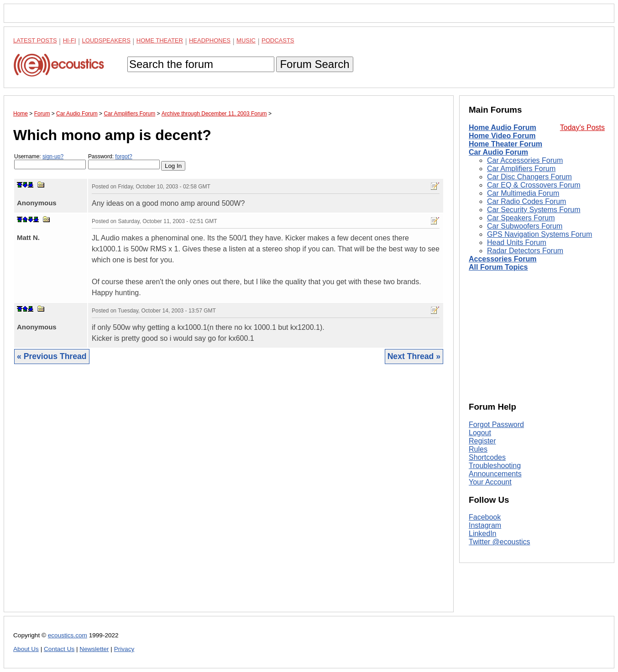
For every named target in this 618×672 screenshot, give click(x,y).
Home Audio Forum (503, 128)
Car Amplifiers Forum (521, 169)
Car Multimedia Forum (523, 193)
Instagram (485, 525)
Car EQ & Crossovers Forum (534, 185)
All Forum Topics (498, 267)
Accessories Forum (503, 259)
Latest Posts (35, 40)
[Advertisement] (229, 495)
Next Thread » (414, 356)
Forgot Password (496, 425)
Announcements (495, 474)
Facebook (485, 517)
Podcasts (278, 40)
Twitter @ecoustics (500, 542)
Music (246, 40)
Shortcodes (487, 457)
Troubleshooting (495, 466)
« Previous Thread (52, 356)
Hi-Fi (70, 40)
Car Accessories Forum (525, 160)
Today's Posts (582, 128)
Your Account (490, 482)
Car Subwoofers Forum (525, 226)
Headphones (210, 40)
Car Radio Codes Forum (526, 201)
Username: (50, 161)
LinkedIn (483, 534)
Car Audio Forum (498, 152)
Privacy (124, 649)
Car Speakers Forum (521, 218)
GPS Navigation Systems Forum (539, 234)
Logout (480, 433)
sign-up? (53, 156)
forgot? (123, 156)
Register (482, 441)
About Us (26, 649)
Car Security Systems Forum (534, 210)
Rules (478, 449)
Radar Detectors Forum (525, 251)
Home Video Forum (502, 136)
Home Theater (160, 40)
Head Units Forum (517, 242)
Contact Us (59, 649)
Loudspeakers (106, 40)
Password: (124, 161)
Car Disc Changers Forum (529, 177)
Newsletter (94, 649)
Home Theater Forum (505, 144)
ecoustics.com (68, 635)
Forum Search (314, 64)
